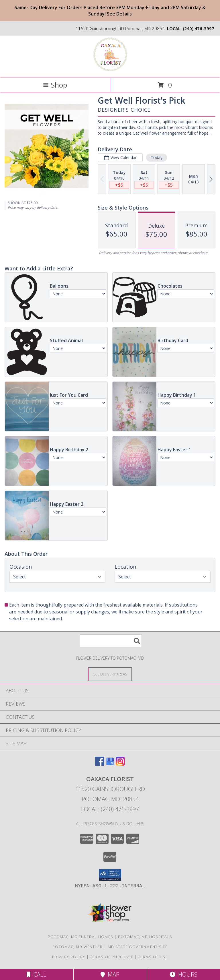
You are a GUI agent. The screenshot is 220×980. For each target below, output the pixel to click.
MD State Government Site (138, 947)
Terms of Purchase (112, 957)
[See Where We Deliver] (110, 674)
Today (157, 157)
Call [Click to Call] (37, 974)
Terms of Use (153, 957)
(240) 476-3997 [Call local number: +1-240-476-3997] (199, 28)
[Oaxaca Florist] (110, 70)
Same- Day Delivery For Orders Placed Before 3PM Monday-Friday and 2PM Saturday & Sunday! (110, 11)
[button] (110, 875)
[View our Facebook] (100, 764)
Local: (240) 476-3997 (110, 809)
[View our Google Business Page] (110, 764)
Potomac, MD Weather (78, 947)
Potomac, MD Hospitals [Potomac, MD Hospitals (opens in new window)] (145, 937)
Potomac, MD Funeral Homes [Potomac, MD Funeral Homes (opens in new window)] (81, 937)
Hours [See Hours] (183, 974)
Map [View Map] (110, 974)
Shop (55, 85)
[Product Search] (111, 641)
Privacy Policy (69, 957)
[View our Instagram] (120, 764)
